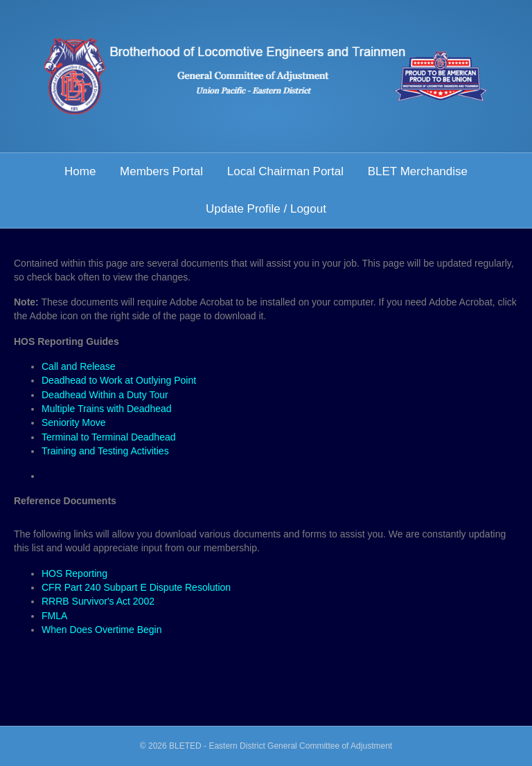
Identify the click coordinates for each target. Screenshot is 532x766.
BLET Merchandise (418, 171)
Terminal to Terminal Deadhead (109, 437)
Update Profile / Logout (266, 209)
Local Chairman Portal (285, 171)
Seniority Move (74, 422)
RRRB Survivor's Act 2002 (98, 601)
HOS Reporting (74, 573)
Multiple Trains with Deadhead (107, 409)
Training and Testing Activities (105, 451)
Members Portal (161, 171)
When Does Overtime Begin (102, 630)
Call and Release (79, 366)
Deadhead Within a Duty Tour (105, 395)
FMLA (54, 616)
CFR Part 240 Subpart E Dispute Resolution (136, 587)
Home (80, 171)
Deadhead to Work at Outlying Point (119, 380)
